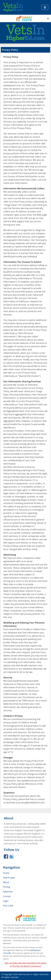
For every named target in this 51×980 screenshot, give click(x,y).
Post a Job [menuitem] (8, 906)
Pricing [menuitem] (7, 887)
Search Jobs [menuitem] (9, 878)
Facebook (6, 857)
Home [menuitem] (6, 873)
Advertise (8, 892)
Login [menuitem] (6, 901)
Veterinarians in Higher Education (33, 974)
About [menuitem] (6, 882)
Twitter (11, 857)
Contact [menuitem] (7, 896)
